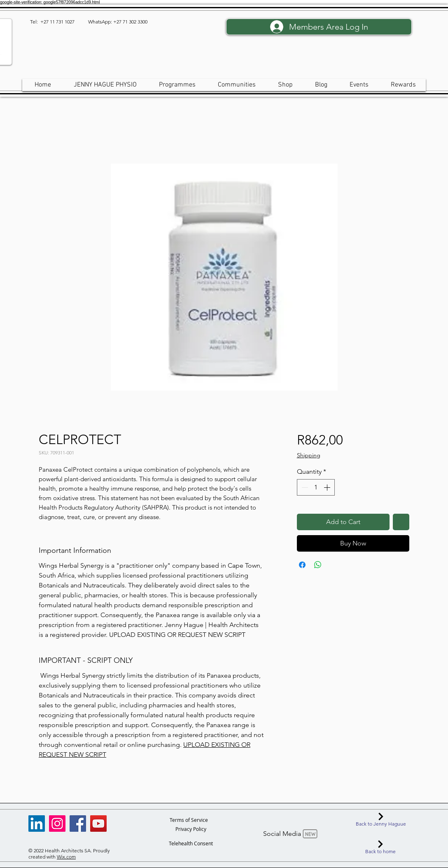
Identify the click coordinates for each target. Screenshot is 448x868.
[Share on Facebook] (302, 565)
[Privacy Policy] (191, 829)
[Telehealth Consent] (191, 843)
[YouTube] (98, 824)
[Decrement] (304, 487)
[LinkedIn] (37, 824)
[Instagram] (57, 824)
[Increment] (328, 487)
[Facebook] (78, 824)
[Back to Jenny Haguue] (381, 820)
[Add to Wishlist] (401, 522)
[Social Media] (291, 834)
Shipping (309, 455)
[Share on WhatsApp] (318, 565)
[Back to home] (380, 847)
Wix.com (66, 857)
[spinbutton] (316, 487)
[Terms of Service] (189, 820)
